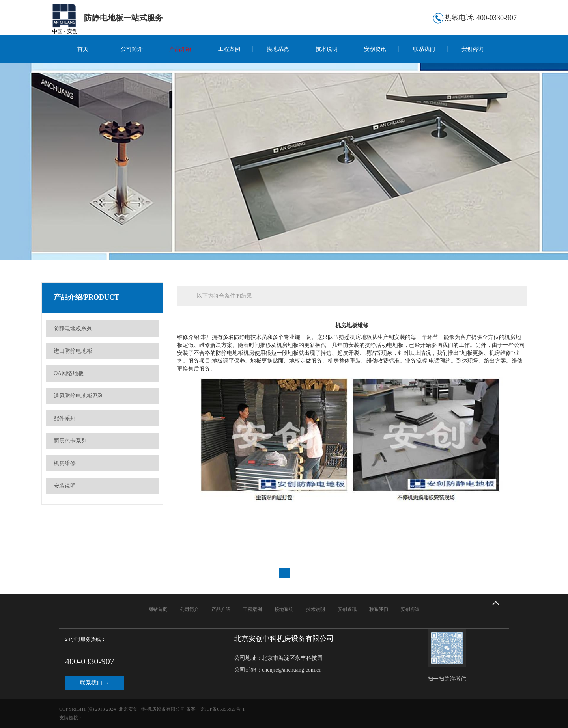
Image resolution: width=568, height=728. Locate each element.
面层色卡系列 (70, 441)
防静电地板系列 (73, 329)
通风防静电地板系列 (78, 396)
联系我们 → (95, 683)
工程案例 (229, 49)
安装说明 (65, 486)
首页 (83, 49)
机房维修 (65, 463)
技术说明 (327, 49)
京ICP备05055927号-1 (223, 709)
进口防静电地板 (73, 351)
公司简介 (132, 49)
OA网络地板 (69, 373)
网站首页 (158, 609)
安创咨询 (473, 49)
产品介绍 (180, 49)
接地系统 (278, 49)
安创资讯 (375, 49)
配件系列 (65, 418)
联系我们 (424, 49)
